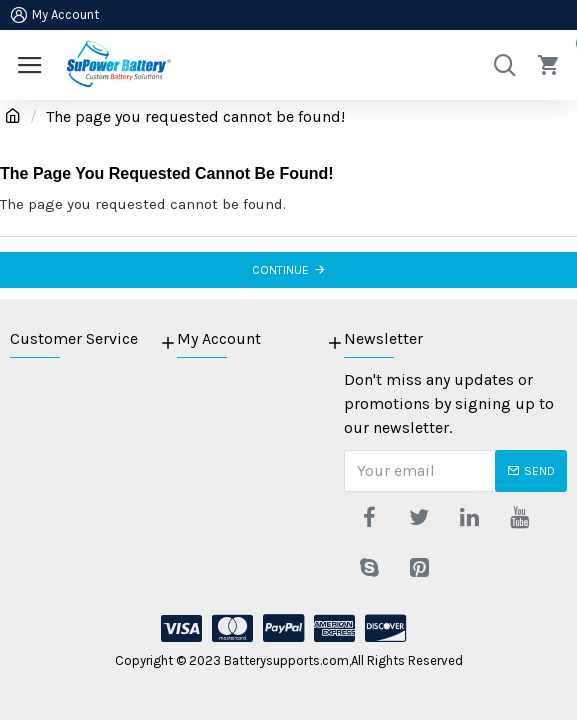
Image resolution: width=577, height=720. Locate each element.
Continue (280, 270)
